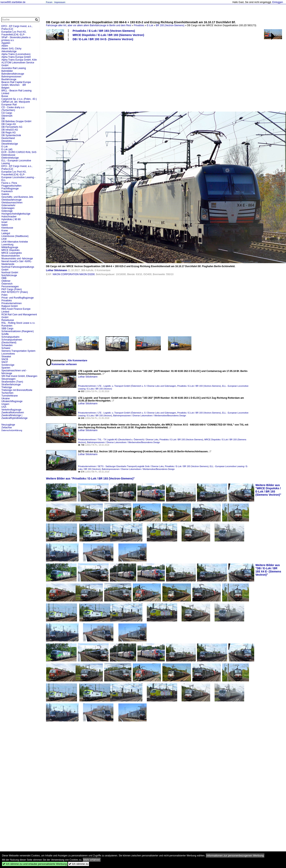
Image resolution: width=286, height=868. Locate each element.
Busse (5, 96)
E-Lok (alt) (7, 149)
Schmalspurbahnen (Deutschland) (12, 341)
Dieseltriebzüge (10, 144)
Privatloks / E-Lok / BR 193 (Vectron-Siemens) (104, 31)
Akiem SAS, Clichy (11, 49)
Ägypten (6, 43)
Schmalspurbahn (10, 337)
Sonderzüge (8, 365)
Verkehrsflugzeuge (11, 410)
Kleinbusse (7, 228)
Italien (5, 225)
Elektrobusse (8, 155)
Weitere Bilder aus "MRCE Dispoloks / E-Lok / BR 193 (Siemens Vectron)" (268, 490)
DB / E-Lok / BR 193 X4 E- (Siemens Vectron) (103, 39)
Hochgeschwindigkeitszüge (16, 214)
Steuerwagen (8, 379)
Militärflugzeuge (10, 247)
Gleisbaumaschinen (12, 203)
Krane (5, 231)
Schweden (7, 345)
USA (4, 407)
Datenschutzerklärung (12, 430)
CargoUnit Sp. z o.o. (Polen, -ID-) (19, 99)
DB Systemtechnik (11, 135)
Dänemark (7, 116)
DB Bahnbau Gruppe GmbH (16, 121)
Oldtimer (6, 281)
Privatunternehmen (11, 303)
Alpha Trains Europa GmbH (16, 57)
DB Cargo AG (9, 124)
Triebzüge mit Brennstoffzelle (17, 390)
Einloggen (278, 2)
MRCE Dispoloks (10, 250)
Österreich (7, 284)
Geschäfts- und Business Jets (17, 197)
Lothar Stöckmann (56, 270)
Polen (4, 295)
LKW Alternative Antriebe (15, 242)
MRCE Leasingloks (12, 253)
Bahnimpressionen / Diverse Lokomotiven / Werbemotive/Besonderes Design (150, 416)
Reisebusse (8, 320)
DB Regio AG (8, 133)
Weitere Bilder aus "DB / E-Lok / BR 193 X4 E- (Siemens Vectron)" (268, 570)
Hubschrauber (9, 217)
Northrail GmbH (10, 273)
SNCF (5, 362)
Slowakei (6, 357)
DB (3, 119)
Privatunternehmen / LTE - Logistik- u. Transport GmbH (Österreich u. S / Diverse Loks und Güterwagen (127, 386)
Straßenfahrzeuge (11, 385)
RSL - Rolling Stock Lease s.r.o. (18, 323)
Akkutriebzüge (9, 51)
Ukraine (5, 399)
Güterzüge (7, 211)
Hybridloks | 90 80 (11, 219)
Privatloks (139, 25)
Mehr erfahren (92, 860)
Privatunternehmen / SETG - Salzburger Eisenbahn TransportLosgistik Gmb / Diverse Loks (121, 466)
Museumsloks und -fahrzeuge (17, 259)
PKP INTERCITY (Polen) (15, 292)
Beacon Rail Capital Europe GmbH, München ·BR (16, 84)
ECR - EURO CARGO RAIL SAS (19, 152)
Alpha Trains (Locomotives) (16, 54)
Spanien (6, 368)
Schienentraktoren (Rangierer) (17, 331)
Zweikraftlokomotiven (13, 413)
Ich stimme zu (78, 864)
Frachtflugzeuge (10, 189)
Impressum (60, 2)
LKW (4, 239)
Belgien (5, 88)
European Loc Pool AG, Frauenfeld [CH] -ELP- (14, 33)
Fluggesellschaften (11, 186)
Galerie (5, 194)
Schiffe (5, 334)
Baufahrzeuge (9, 79)
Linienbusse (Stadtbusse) (15, 236)
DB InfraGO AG (10, 130)
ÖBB (4, 278)
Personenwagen (10, 287)
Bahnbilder (7, 71)
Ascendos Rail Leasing (14, 68)
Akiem (5, 46)
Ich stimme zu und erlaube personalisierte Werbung (35, 864)
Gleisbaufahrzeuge (11, 200)
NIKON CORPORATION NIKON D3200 (74, 274)
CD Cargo (7, 113)
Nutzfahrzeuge (9, 275)
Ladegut (6, 233)
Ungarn (5, 404)
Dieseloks (7, 141)
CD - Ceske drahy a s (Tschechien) (13, 109)
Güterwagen (8, 208)
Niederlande (8, 264)
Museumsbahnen (11, 256)
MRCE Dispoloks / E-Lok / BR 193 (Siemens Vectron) (108, 35)
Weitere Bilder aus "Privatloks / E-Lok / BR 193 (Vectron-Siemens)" (90, 478)
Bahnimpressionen (11, 77)
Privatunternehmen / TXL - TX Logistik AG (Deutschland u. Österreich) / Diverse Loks (118, 439)
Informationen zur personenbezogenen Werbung (235, 856)
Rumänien (7, 326)
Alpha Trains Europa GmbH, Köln (19, 60)
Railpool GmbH (9, 306)
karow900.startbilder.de (13, 2)
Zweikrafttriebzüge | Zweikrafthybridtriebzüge (14, 417)
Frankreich (7, 191)
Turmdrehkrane (10, 396)
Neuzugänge (8, 425)
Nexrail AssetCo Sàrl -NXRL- (17, 261)
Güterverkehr (8, 205)
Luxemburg (7, 245)
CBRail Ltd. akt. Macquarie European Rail (16, 103)
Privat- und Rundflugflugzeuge (17, 298)
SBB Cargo (7, 329)
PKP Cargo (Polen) (12, 289)
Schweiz (6, 348)
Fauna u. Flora (9, 183)
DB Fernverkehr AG (12, 127)
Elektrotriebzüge (10, 158)
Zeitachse (7, 428)
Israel (4, 222)
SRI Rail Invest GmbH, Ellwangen (19, 376)
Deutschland (8, 138)
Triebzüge (7, 387)
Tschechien (7, 393)
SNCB (5, 359)
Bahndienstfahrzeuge (13, 74)
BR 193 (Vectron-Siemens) (170, 25)
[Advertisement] (137, 76)
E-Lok (150, 25)
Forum (49, 2)
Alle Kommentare (77, 361)
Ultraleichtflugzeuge (12, 401)
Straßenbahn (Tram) (12, 382)
